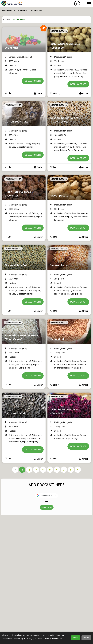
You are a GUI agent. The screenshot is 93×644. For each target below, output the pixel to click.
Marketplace (8, 11)
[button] (47, 496)
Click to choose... (14, 20)
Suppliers (23, 11)
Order (38, 93)
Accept (76, 638)
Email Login (47, 507)
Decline (86, 638)
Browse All (36, 11)
